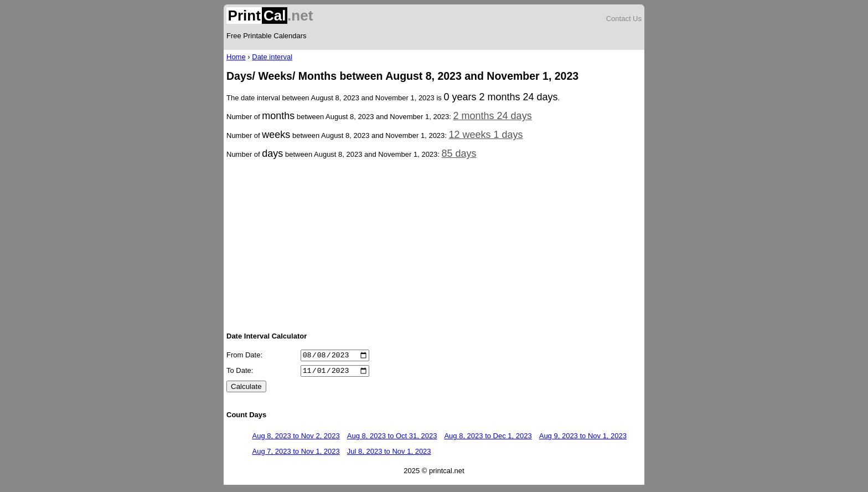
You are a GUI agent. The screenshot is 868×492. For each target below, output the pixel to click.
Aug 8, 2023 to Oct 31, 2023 (392, 439)
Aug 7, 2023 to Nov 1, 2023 (296, 455)
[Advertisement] (434, 244)
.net (270, 16)
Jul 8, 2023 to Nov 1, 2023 (389, 455)
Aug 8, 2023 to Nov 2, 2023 (296, 439)
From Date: (244, 357)
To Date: (240, 374)
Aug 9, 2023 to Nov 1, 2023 (583, 439)
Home (236, 57)
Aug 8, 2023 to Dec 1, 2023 (488, 439)
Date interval (272, 57)
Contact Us (624, 19)
